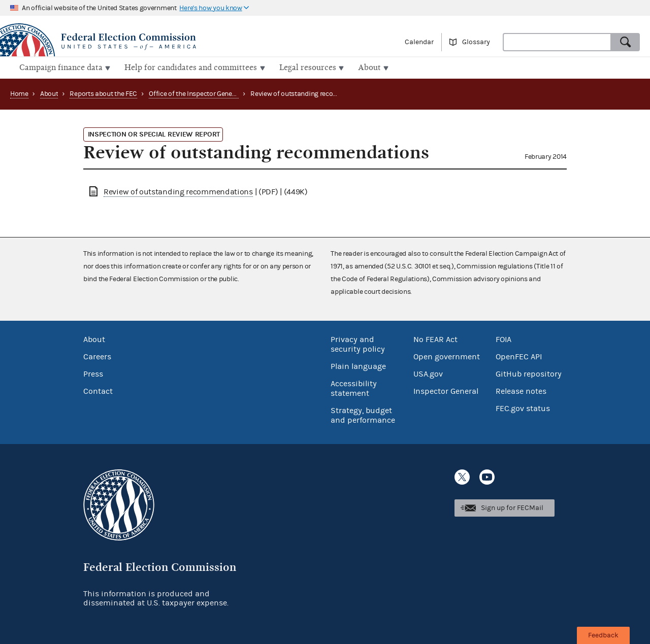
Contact (98, 390)
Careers (97, 356)
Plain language (358, 365)
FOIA (503, 338)
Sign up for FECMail (512, 506)
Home (19, 93)
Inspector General (446, 390)
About (49, 93)
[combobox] (557, 42)
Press (93, 373)
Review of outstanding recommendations (178, 191)
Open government (447, 356)
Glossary (476, 42)
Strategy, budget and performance (363, 414)
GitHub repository (529, 373)
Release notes (521, 390)
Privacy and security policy (358, 343)
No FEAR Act (435, 338)
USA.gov (428, 373)
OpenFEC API (519, 356)
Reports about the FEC (103, 93)
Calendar (419, 42)
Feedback (603, 635)
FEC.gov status (523, 408)
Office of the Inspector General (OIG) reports (215, 93)
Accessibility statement (354, 387)
